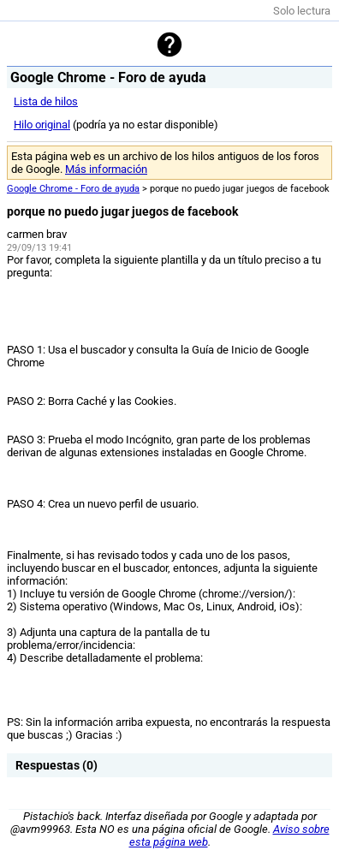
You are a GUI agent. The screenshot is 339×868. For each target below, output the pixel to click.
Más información (106, 169)
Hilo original (42, 125)
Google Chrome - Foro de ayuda (73, 189)
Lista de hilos (46, 101)
